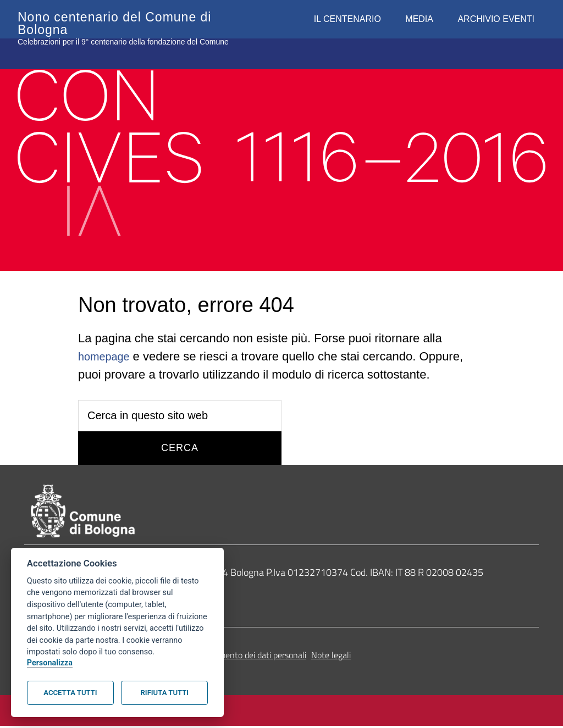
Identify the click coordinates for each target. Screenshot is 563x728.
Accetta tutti (70, 693)
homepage (107, 356)
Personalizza (50, 663)
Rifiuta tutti (165, 693)
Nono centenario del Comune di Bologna (127, 16)
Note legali (331, 658)
